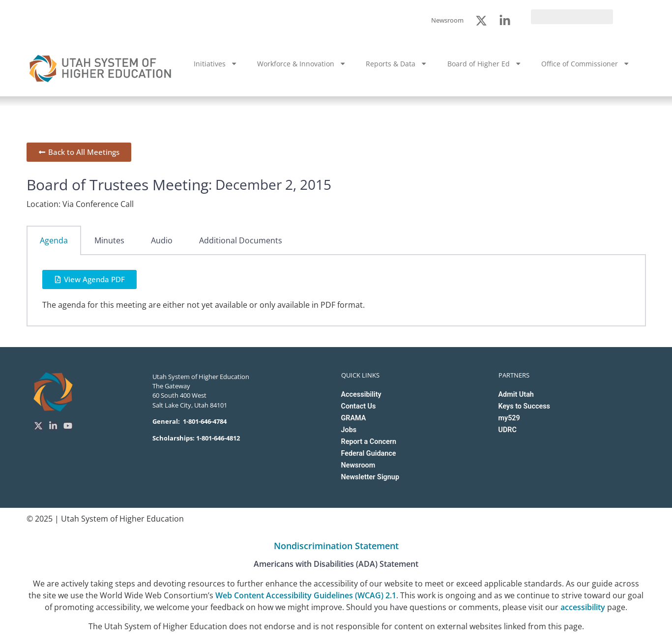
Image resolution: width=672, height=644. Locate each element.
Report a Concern (369, 442)
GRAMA (354, 418)
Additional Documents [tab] (241, 240)
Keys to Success (524, 406)
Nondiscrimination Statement (336, 546)
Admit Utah (516, 395)
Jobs (349, 430)
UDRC (508, 430)
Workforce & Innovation (302, 63)
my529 (509, 418)
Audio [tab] (162, 240)
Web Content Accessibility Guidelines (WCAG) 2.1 (306, 595)
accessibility (583, 607)
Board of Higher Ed (484, 63)
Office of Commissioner (585, 63)
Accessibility (361, 395)
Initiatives (216, 63)
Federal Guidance (369, 454)
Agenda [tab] (54, 240)
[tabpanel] (336, 291)
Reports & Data (396, 63)
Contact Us (359, 406)
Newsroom (358, 465)
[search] (572, 17)
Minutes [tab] (109, 240)
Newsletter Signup (370, 477)
